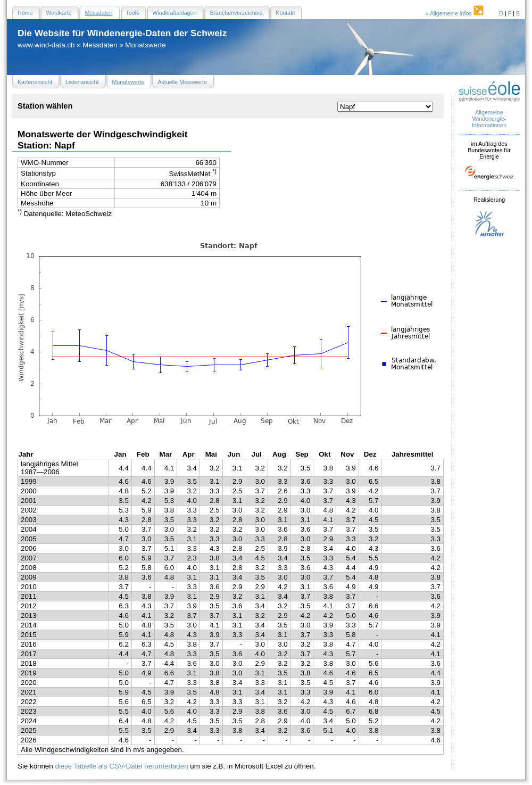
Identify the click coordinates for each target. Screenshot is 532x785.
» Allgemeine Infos (455, 13)
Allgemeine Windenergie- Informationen (489, 119)
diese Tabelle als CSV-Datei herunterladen (121, 766)
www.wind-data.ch (46, 45)
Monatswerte (145, 45)
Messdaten (100, 45)
